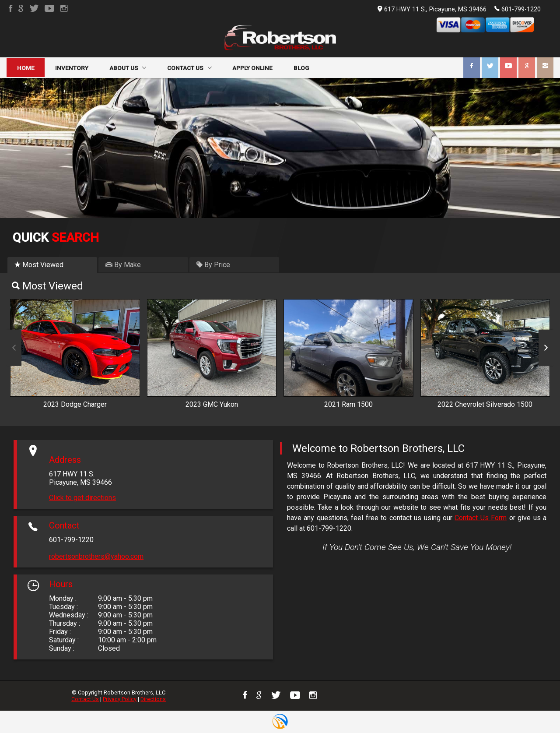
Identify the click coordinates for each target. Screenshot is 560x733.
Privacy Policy (120, 699)
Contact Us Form (481, 518)
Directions (153, 699)
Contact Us (85, 699)
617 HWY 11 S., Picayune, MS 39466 (432, 9)
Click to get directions (82, 498)
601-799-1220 (518, 9)
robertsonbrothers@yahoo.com (96, 556)
